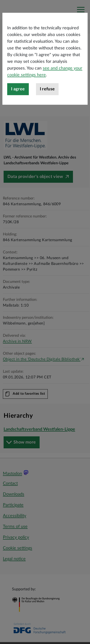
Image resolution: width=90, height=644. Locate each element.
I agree (18, 108)
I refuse (47, 108)
